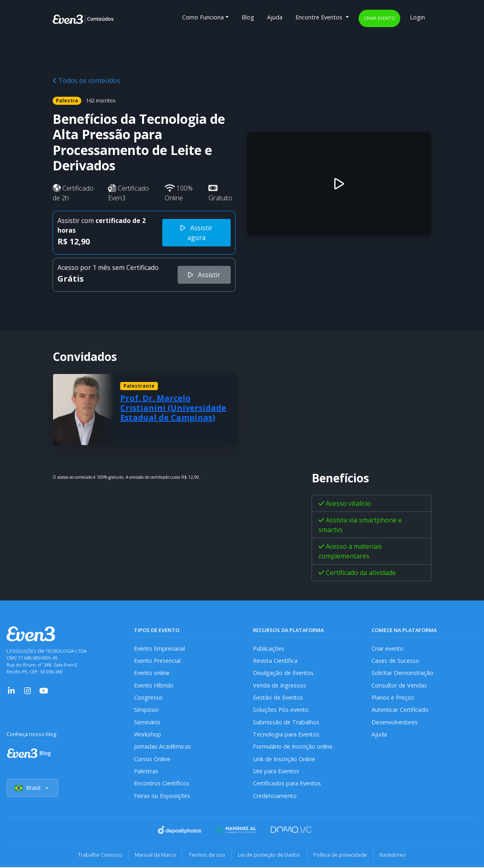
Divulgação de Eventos (283, 673)
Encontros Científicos (162, 784)
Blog (248, 17)
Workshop (148, 735)
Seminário (147, 723)
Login (417, 17)
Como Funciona (203, 17)
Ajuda (275, 17)
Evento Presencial (157, 661)
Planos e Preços (393, 698)
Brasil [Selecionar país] (32, 789)
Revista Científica (276, 661)
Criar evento (379, 18)
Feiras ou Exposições (162, 797)
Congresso (148, 698)
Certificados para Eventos (287, 784)
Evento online (152, 673)
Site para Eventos (276, 772)
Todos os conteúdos (86, 81)
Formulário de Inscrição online (293, 747)
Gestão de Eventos (278, 698)
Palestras (146, 772)
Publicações (269, 648)
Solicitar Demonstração (403, 673)
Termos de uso (207, 856)
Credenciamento (275, 797)
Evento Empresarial (160, 648)
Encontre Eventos (320, 17)
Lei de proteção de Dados (270, 856)
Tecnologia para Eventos (286, 735)
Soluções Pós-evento (281, 710)
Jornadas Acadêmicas (162, 747)
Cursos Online (152, 759)
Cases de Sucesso (395, 661)
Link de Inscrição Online (284, 759)
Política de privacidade (341, 856)
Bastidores (394, 856)
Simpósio (146, 710)
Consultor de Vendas (399, 685)
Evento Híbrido (154, 685)
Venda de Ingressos (279, 685)
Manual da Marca (154, 856)
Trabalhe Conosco (99, 856)
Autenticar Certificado (401, 710)
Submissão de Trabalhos (286, 723)
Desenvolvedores (395, 723)
